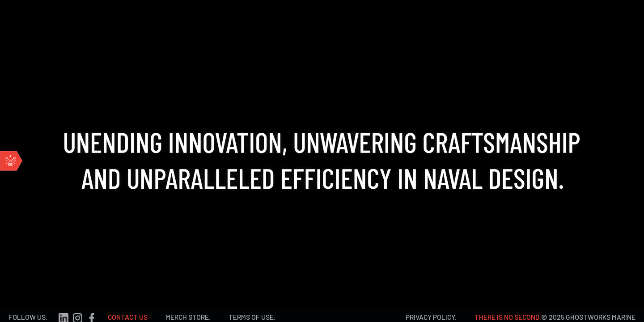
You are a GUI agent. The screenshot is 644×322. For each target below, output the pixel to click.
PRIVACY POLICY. (431, 314)
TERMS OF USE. (252, 314)
